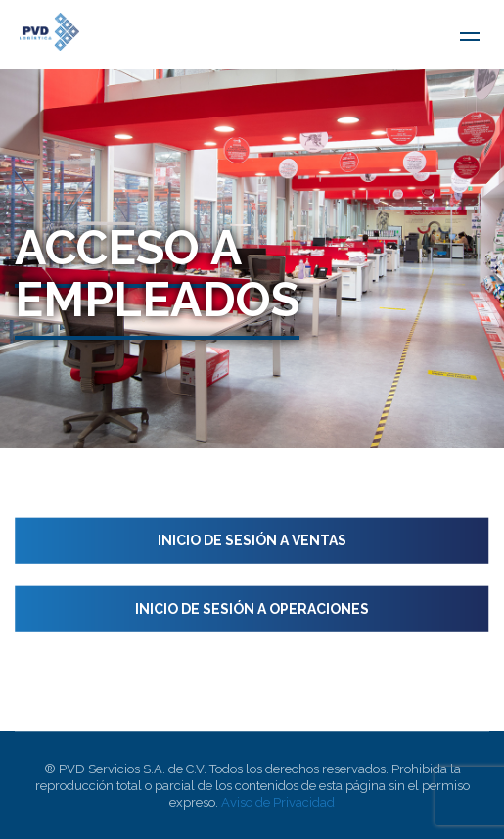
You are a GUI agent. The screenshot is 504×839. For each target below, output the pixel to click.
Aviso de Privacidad (278, 802)
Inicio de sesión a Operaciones (252, 609)
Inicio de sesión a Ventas (252, 540)
